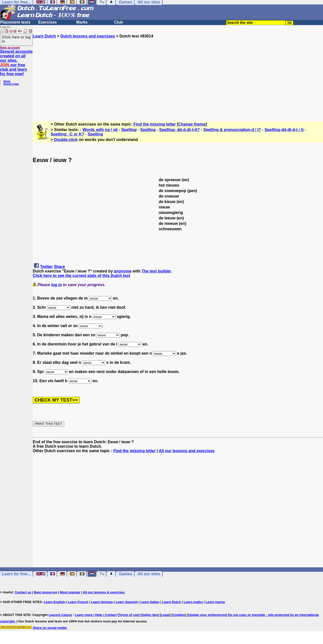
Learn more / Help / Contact (96, 615)
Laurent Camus (60, 615)
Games (126, 574)
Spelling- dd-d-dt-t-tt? (180, 130)
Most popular (70, 592)
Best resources (46, 592)
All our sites (149, 574)
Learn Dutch (44, 36)
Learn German (102, 602)
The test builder (156, 271)
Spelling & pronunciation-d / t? (232, 130)
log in (57, 285)
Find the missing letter (155, 124)
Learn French (78, 602)
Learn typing (215, 602)
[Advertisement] (178, 73)
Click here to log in (16, 39)
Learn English (55, 602)
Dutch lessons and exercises (88, 36)
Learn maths (193, 602)
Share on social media (50, 628)
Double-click (66, 140)
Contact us (23, 592)
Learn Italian (150, 602)
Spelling (129, 130)
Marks (82, 22)
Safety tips (150, 615)
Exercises (48, 22)
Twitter (46, 267)
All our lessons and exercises (187, 451)
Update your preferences (207, 615)
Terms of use (129, 615)
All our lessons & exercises (104, 592)
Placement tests (15, 22)
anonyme (123, 271)
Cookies (179, 615)
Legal (165, 615)
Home (7, 81)
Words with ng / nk (100, 130)
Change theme (192, 124)
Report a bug (11, 84)
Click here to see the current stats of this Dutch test (81, 276)
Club (119, 22)
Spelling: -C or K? (67, 134)
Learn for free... (16, 574)
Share (59, 267)
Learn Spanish (127, 602)
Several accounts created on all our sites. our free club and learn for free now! (16, 63)
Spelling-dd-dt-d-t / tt (284, 130)
